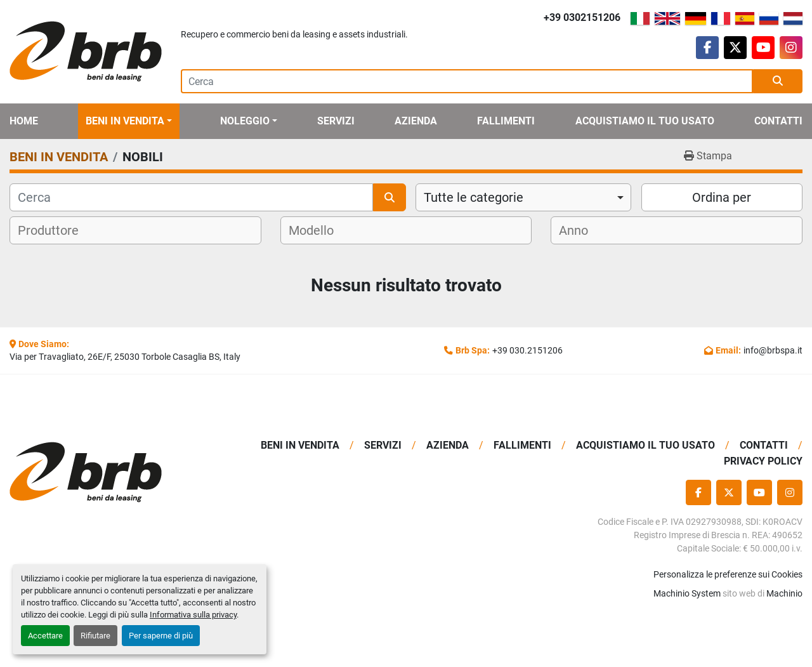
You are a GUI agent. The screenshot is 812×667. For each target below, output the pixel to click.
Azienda (416, 121)
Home (24, 121)
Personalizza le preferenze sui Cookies (728, 574)
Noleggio (245, 121)
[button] (129, 121)
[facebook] (707, 48)
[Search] (467, 81)
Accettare (45, 636)
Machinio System (687, 593)
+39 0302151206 (582, 17)
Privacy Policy (763, 461)
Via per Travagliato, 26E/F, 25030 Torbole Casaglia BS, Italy (125, 357)
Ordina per (722, 197)
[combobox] (523, 197)
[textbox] (56, 230)
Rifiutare (95, 636)
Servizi (336, 121)
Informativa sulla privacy (193, 615)
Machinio (784, 593)
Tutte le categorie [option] (474, 197)
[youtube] (763, 48)
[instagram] (791, 48)
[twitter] (735, 48)
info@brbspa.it (773, 350)
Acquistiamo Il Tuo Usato (645, 121)
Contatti (778, 121)
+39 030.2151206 (527, 350)
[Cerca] (191, 197)
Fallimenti (506, 121)
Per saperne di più (161, 636)
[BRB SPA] (101, 472)
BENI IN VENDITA (125, 121)
